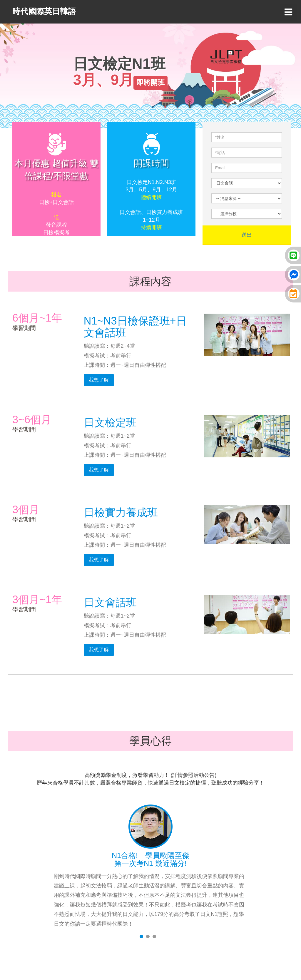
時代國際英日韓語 (44, 11)
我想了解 (99, 380)
